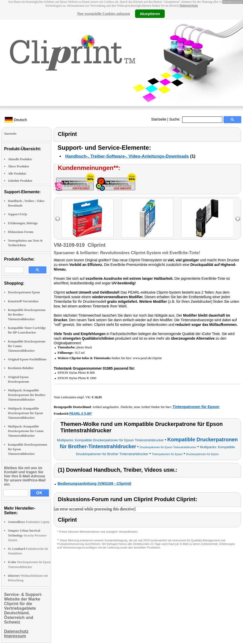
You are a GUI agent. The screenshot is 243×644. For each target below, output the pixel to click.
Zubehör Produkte (20, 181)
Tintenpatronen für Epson (196, 407)
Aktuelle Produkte (20, 159)
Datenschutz (189, 6)
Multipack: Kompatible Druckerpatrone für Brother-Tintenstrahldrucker (27, 395)
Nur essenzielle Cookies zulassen (103, 14)
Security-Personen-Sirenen (27, 535)
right (238, 219)
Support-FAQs (18, 214)
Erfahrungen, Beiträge (23, 223)
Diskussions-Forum (21, 232)
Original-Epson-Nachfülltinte (27, 359)
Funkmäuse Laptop (29, 522)
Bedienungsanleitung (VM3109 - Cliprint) (94, 483)
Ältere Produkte (19, 166)
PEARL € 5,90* (81, 414)
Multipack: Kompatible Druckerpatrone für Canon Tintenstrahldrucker (26, 431)
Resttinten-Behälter (21, 368)
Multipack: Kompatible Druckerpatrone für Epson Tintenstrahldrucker (25, 413)
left (58, 219)
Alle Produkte (17, 174)
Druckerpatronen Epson (24, 292)
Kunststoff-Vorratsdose (23, 301)
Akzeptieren (150, 14)
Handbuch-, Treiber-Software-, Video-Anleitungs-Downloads (127, 156)
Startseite (159, 119)
